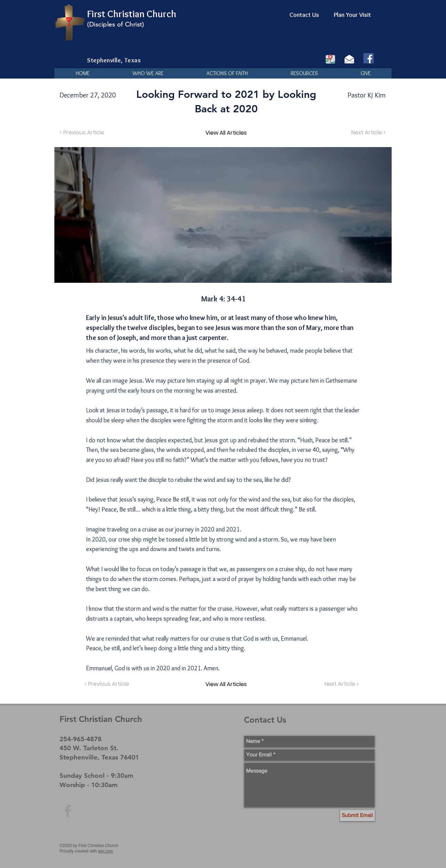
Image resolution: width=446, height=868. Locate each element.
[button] (148, 73)
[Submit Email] (357, 816)
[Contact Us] (304, 15)
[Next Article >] (368, 133)
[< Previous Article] (83, 133)
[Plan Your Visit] (352, 15)
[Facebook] (369, 58)
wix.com (105, 851)
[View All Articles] (226, 133)
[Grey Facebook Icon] (68, 811)
